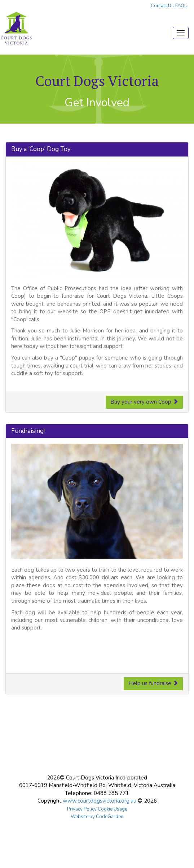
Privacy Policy (82, 809)
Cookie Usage (113, 809)
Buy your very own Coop (144, 402)
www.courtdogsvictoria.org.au (100, 801)
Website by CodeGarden (97, 817)
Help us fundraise (153, 683)
